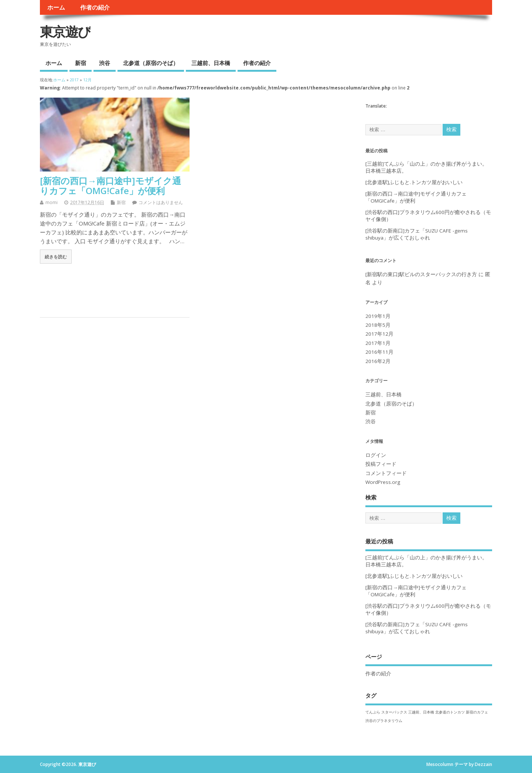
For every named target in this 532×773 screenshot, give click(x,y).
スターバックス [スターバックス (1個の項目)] (394, 712)
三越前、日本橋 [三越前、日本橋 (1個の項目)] (421, 712)
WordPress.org (383, 482)
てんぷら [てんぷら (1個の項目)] (373, 712)
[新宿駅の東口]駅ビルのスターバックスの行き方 (421, 274)
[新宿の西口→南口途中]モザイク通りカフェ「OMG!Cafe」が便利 (110, 185)
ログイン (376, 455)
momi (52, 202)
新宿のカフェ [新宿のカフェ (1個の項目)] (477, 712)
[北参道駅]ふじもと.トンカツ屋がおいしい (414, 182)
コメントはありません (161, 202)
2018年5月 (378, 325)
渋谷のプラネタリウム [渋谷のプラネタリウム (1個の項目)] (384, 721)
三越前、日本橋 (211, 63)
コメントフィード (386, 473)
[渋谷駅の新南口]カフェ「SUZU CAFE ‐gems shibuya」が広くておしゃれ (417, 234)
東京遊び (65, 32)
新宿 (81, 63)
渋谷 (105, 63)
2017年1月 (378, 343)
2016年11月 (379, 352)
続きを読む (56, 257)
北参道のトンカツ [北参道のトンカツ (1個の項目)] (450, 712)
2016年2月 (378, 361)
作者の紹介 (95, 7)
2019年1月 (378, 316)
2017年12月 (379, 334)
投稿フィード (381, 464)
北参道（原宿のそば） (151, 63)
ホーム (56, 7)
